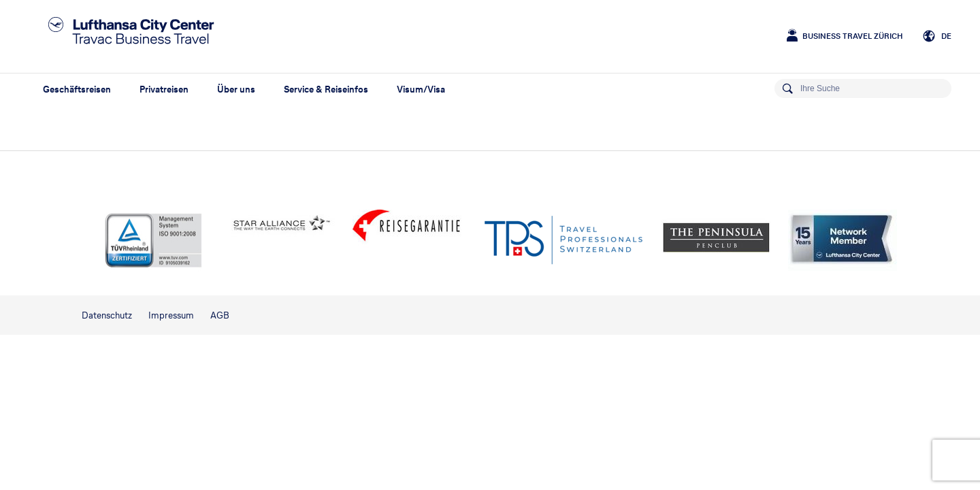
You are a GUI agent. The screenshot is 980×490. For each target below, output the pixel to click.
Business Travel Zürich (852, 36)
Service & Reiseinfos (326, 89)
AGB (220, 315)
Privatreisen (164, 89)
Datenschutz (107, 315)
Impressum (171, 315)
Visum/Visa (421, 89)
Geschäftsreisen (77, 89)
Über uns (236, 89)
